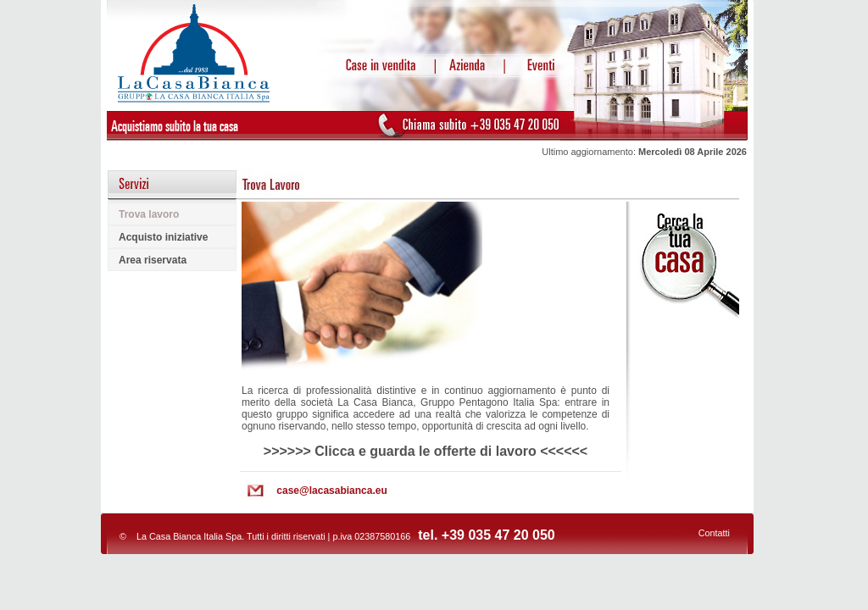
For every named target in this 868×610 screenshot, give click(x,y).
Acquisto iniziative (163, 237)
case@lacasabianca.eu (331, 491)
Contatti (714, 533)
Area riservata (153, 260)
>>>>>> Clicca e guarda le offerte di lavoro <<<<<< (426, 451)
